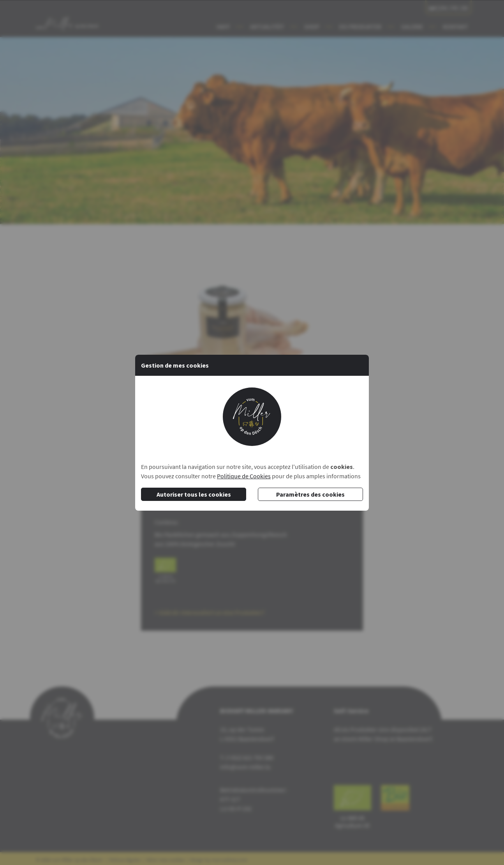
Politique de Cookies (244, 476)
